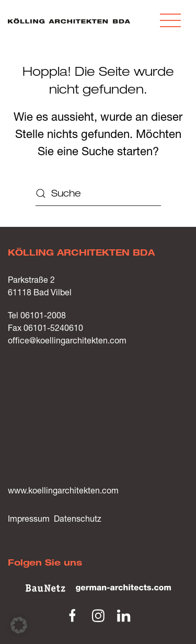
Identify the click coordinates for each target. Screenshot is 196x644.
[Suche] (98, 193)
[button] (170, 21)
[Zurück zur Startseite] (69, 21)
